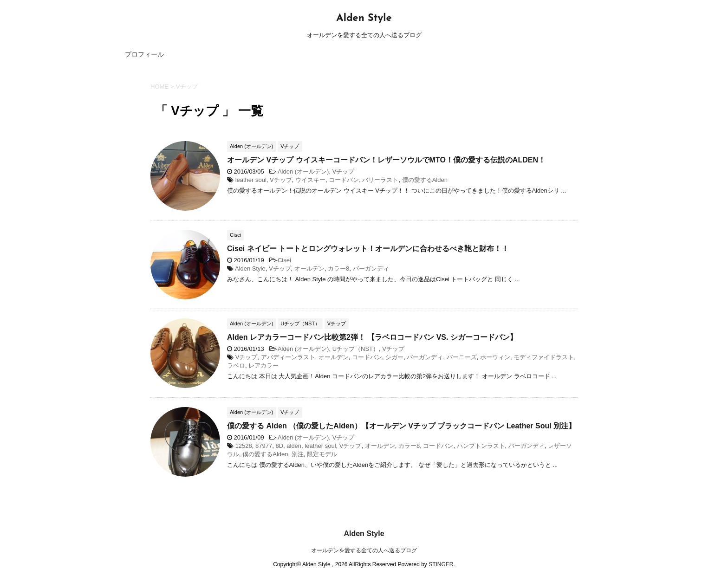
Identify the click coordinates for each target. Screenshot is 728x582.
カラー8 (338, 268)
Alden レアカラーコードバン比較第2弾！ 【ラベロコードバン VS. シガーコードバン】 (372, 337)
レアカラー (263, 365)
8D (279, 446)
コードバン (344, 180)
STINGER (441, 564)
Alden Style (364, 18)
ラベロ (236, 365)
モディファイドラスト (544, 357)
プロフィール (144, 54)
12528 (244, 446)
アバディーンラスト (288, 357)
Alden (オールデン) (303, 171)
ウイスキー (310, 180)
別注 (298, 454)
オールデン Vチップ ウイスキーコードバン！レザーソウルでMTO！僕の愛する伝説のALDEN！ (386, 160)
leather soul (251, 180)
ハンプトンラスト (481, 446)
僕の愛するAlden (425, 180)
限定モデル (322, 454)
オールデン (309, 268)
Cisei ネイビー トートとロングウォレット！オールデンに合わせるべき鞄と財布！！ (368, 249)
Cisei (284, 260)
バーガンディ (371, 268)
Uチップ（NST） (356, 349)
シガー (394, 357)
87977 (264, 446)
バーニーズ (462, 357)
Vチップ (344, 171)
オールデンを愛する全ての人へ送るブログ (364, 550)
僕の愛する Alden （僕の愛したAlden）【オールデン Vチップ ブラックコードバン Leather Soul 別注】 (401, 426)
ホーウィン (495, 357)
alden (294, 446)
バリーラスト (380, 180)
